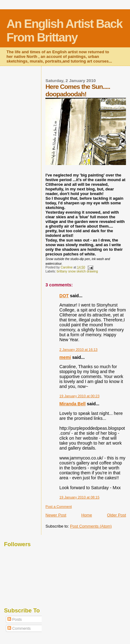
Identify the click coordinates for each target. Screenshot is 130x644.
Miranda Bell (72, 404)
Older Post (117, 515)
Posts (15, 620)
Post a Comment (59, 507)
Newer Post (56, 515)
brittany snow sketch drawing (77, 271)
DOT (64, 296)
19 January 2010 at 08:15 (79, 497)
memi (65, 357)
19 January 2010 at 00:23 (79, 396)
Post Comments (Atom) (91, 526)
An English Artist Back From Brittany (64, 30)
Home (87, 515)
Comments (19, 629)
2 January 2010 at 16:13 (78, 350)
